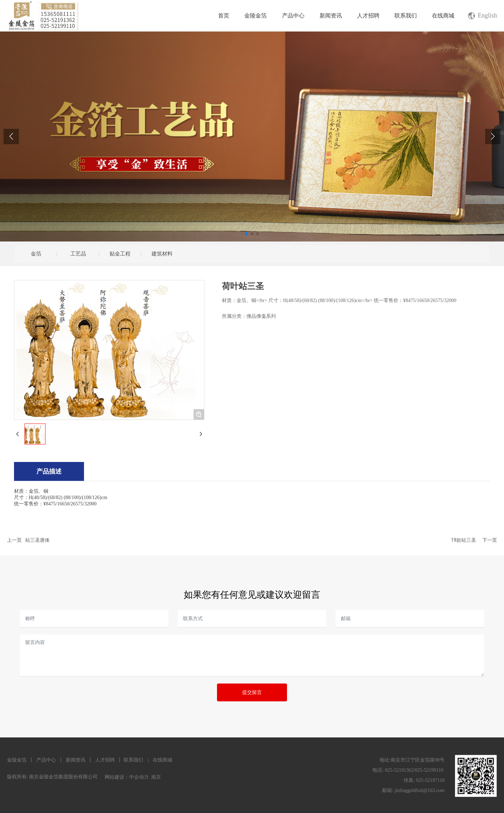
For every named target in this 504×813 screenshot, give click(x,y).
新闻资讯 (76, 760)
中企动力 (139, 777)
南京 (156, 777)
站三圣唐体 (37, 540)
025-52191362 (399, 770)
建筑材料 (162, 254)
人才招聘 (105, 760)
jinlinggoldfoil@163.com (420, 790)
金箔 (36, 254)
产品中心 (46, 760)
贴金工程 (120, 254)
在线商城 (162, 760)
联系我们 (133, 760)
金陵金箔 (17, 760)
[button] (246, 234)
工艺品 (78, 254)
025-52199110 (429, 770)
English (487, 15)
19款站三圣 (463, 540)
